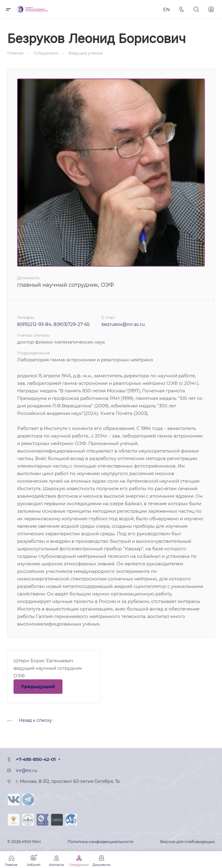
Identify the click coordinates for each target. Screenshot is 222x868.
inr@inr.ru (26, 771)
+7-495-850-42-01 (36, 759)
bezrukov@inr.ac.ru (123, 324)
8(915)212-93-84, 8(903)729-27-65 (53, 324)
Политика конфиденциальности (100, 842)
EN (166, 9)
